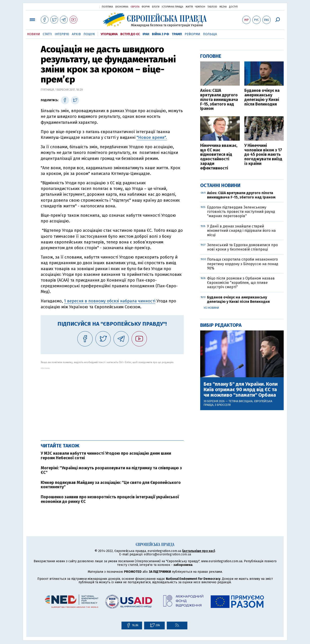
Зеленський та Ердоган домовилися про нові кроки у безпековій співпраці (242, 247)
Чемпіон (200, 7)
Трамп (177, 34)
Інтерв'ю (62, 34)
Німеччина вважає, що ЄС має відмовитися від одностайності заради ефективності (219, 157)
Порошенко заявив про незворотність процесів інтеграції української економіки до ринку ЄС (110, 499)
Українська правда (85, 7)
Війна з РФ (160, 34)
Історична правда (173, 7)
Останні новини (220, 185)
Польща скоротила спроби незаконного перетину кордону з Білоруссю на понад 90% (243, 264)
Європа (135, 7)
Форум (146, 7)
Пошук (89, 34)
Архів (76, 34)
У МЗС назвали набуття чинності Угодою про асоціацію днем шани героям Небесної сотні (106, 456)
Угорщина (109, 34)
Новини (34, 34)
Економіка (122, 7)
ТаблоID (212, 7)
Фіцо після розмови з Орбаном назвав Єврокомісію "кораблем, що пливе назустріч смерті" (241, 283)
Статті (47, 34)
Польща (210, 34)
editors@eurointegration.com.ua (167, 554)
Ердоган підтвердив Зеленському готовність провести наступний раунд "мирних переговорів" (241, 212)
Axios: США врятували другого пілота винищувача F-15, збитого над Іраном (219, 100)
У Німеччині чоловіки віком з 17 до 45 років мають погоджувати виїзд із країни (263, 155)
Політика (107, 7)
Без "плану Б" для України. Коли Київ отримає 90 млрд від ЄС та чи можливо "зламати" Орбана (241, 390)
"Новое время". (152, 137)
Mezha (223, 7)
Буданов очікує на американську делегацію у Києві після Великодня (262, 97)
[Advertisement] (112, 401)
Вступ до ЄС (130, 34)
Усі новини (211, 308)
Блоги (156, 7)
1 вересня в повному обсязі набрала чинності (110, 301)
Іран (146, 34)
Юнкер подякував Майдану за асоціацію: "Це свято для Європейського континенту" (111, 485)
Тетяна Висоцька (241, 401)
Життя (189, 7)
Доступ (233, 7)
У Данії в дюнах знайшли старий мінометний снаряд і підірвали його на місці (241, 231)
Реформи (192, 34)
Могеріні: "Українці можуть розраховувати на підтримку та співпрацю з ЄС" (111, 470)
